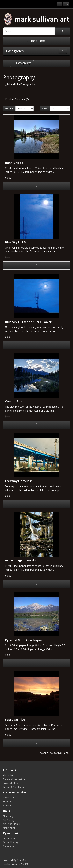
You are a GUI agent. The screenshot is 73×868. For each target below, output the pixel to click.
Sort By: (9, 108)
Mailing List (9, 828)
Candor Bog (14, 401)
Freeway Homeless (19, 481)
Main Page (9, 816)
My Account (9, 838)
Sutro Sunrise (15, 719)
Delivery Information (14, 779)
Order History (11, 842)
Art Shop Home (11, 824)
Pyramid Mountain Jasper (24, 640)
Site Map (8, 805)
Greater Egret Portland (22, 560)
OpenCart (22, 860)
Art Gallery (9, 820)
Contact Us (9, 798)
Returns (7, 802)
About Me (8, 775)
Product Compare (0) (17, 99)
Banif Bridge (14, 163)
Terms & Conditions (14, 787)
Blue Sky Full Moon (19, 242)
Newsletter (9, 846)
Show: (45, 108)
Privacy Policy (10, 783)
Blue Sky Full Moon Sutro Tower (28, 322)
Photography (23, 63)
